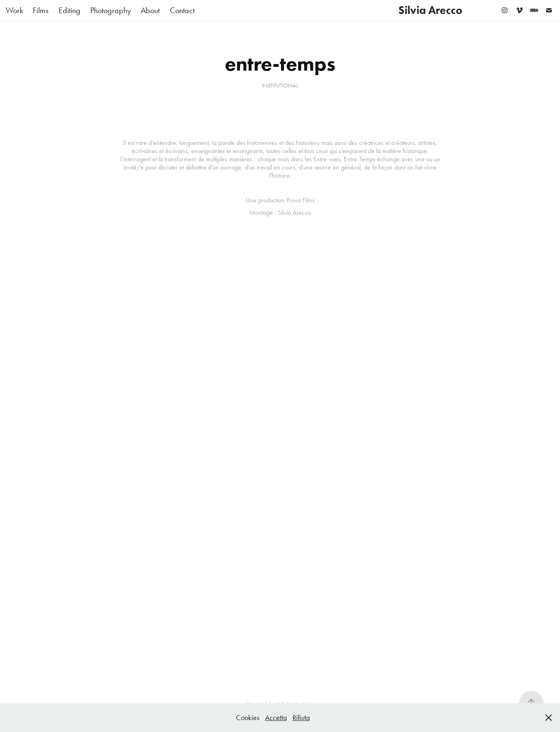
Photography (111, 10)
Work (14, 10)
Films (41, 10)
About (150, 10)
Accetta (276, 718)
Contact (182, 10)
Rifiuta (301, 718)
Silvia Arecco (430, 10)
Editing (70, 10)
